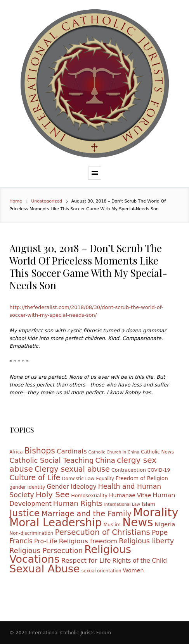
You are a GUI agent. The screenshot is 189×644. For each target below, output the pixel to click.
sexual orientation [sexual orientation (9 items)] (101, 571)
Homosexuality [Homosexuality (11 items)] (89, 495)
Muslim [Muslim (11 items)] (112, 525)
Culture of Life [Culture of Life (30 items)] (35, 478)
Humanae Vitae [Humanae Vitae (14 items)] (130, 495)
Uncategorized (47, 201)
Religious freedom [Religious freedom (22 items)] (88, 541)
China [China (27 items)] (105, 460)
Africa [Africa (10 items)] (16, 452)
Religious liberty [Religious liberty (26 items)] (146, 541)
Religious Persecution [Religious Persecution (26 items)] (46, 551)
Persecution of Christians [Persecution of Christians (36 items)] (102, 532)
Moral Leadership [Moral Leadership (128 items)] (55, 523)
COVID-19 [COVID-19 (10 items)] (159, 470)
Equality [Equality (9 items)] (105, 479)
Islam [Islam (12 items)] (148, 504)
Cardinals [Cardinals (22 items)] (72, 451)
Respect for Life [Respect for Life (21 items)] (86, 561)
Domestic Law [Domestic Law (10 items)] (78, 479)
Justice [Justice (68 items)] (24, 513)
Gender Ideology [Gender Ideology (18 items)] (71, 487)
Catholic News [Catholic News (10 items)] (157, 452)
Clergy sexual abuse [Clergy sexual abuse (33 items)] (72, 469)
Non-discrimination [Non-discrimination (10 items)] (31, 533)
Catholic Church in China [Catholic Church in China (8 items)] (114, 452)
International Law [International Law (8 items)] (122, 504)
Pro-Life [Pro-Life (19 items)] (46, 541)
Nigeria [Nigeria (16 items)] (165, 524)
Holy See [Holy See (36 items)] (53, 495)
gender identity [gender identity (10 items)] (27, 487)
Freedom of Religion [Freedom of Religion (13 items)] (142, 478)
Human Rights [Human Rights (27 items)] (78, 503)
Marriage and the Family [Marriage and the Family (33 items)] (86, 514)
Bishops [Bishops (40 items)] (40, 451)
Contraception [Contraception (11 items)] (129, 470)
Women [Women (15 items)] (134, 570)
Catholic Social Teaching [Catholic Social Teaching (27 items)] (51, 460)
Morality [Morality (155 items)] (156, 512)
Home (16, 201)
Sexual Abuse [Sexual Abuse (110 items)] (44, 569)
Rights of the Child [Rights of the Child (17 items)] (140, 561)
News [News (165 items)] (138, 522)
